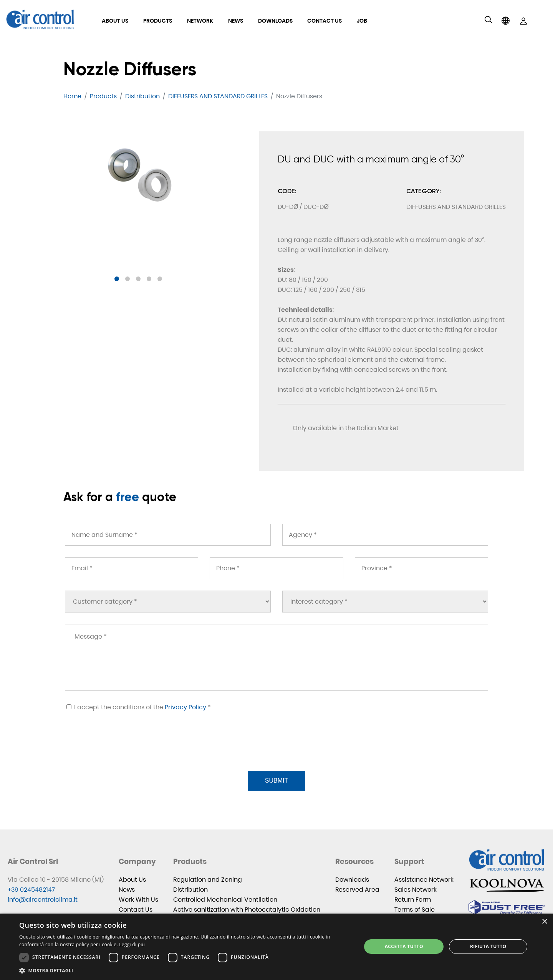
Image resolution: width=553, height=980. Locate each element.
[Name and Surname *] (168, 535)
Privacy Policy (185, 707)
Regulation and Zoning (208, 880)
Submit (276, 781)
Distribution (190, 890)
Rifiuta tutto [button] (488, 946)
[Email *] (132, 568)
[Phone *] (276, 568)
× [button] (544, 922)
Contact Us (325, 21)
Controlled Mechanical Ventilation (225, 900)
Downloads (275, 21)
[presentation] (123, 750)
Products (158, 21)
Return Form (413, 900)
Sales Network (416, 890)
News (236, 21)
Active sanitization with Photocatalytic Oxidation (247, 910)
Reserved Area (357, 890)
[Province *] (421, 568)
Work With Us (138, 900)
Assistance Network (424, 880)
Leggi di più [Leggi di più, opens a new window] (132, 944)
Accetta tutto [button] (404, 946)
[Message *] (276, 657)
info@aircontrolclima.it (43, 900)
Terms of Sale (415, 910)
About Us (115, 21)
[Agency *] (385, 535)
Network (200, 21)
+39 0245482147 (31, 890)
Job (362, 21)
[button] (117, 279)
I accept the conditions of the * (139, 707)
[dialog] (276, 947)
